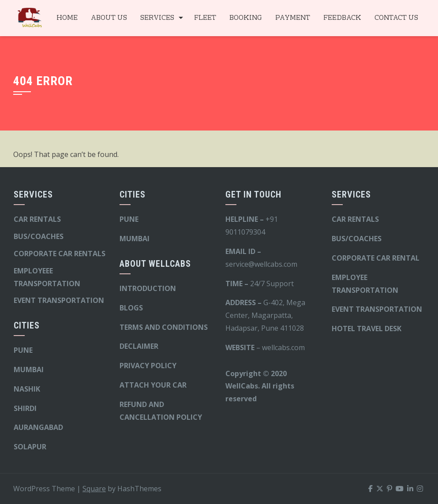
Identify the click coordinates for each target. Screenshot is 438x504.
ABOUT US (109, 18)
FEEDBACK (342, 18)
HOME (67, 18)
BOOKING (246, 18)
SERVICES (157, 18)
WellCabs (242, 386)
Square (94, 489)
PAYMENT (293, 18)
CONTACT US (396, 18)
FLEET (205, 18)
